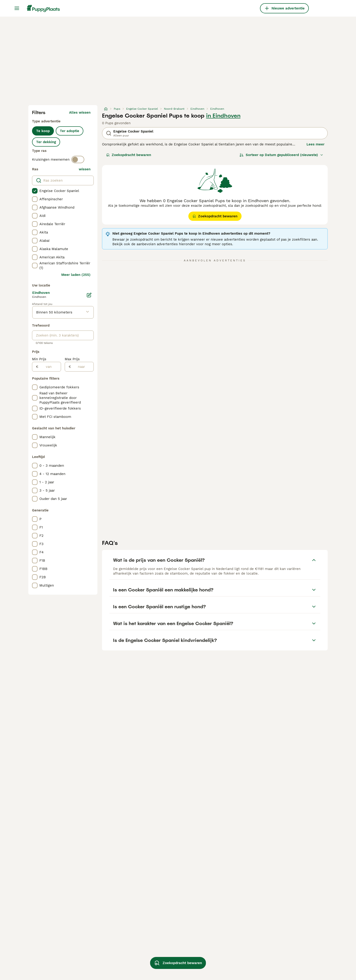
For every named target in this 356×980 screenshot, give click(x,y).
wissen (85, 169)
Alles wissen (80, 112)
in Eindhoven (223, 116)
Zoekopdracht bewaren (129, 155)
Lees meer (315, 144)
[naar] (82, 367)
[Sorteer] (281, 155)
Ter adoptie (70, 131)
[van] (50, 367)
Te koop (43, 131)
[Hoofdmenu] (17, 8)
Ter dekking (46, 142)
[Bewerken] (89, 295)
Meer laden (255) (76, 275)
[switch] (78, 159)
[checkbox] (35, 191)
